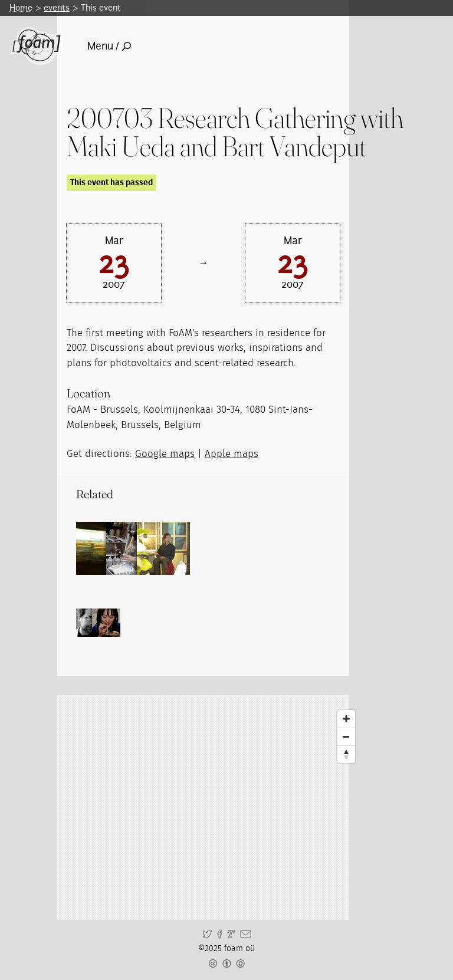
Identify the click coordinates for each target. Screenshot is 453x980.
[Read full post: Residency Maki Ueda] (156, 548)
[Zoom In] (346, 719)
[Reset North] (346, 754)
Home (21, 8)
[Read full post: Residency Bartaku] (209, 548)
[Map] (214, 807)
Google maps (165, 454)
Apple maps (232, 454)
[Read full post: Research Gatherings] (103, 548)
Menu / (109, 46)
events (57, 8)
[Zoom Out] (346, 736)
